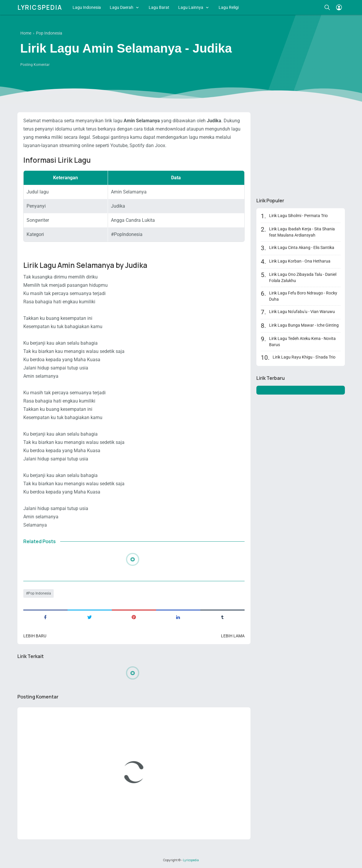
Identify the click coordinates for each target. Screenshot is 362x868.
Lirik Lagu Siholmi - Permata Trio (298, 216)
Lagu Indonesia (87, 7)
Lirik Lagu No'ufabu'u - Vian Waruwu (302, 312)
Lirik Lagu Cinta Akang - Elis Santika (302, 247)
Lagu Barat (159, 7)
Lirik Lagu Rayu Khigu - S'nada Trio (304, 357)
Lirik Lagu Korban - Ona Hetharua (300, 261)
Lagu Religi (229, 7)
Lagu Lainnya (191, 7)
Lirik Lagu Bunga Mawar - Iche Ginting (304, 325)
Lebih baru (35, 636)
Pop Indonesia (40, 593)
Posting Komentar (35, 65)
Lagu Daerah (122, 7)
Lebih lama (233, 636)
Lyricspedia (40, 7)
